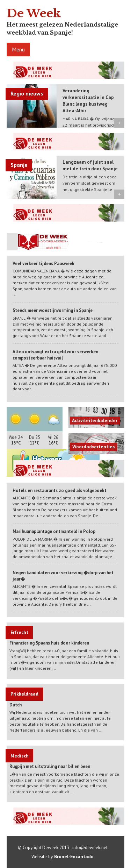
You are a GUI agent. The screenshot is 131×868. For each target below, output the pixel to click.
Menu (18, 49)
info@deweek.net (90, 848)
